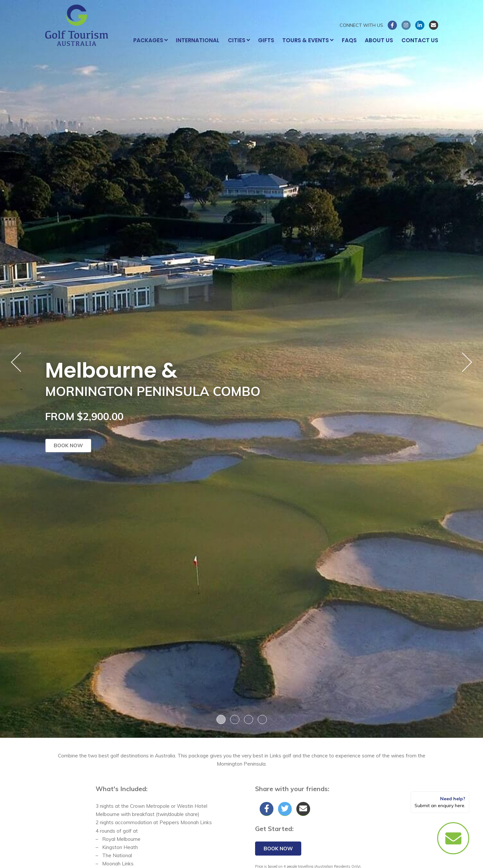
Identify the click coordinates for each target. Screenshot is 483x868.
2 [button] (235, 719)
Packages (151, 40)
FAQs (349, 40)
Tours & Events (308, 40)
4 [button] (262, 719)
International (198, 40)
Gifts (266, 40)
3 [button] (249, 719)
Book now (68, 445)
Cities (239, 40)
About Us (379, 40)
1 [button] (221, 719)
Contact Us (420, 40)
